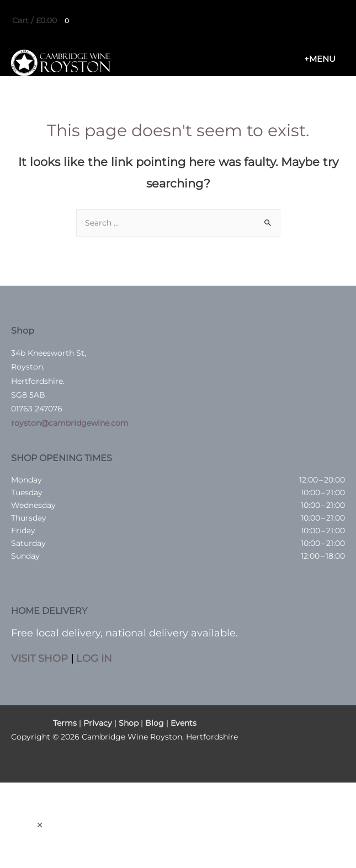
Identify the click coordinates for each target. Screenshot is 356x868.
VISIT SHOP (39, 658)
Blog (155, 723)
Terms (65, 723)
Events (184, 723)
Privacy (98, 723)
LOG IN (94, 658)
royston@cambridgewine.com (70, 423)
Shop (129, 723)
